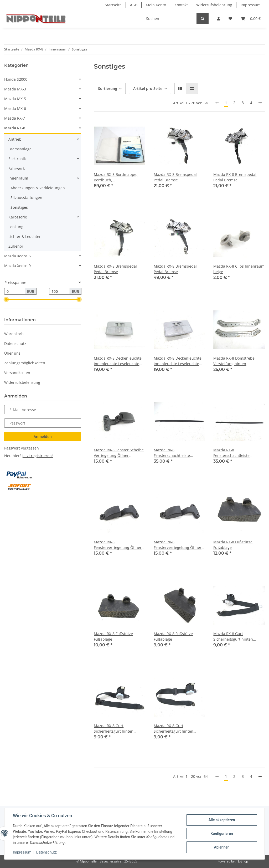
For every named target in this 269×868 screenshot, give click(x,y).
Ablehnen (222, 847)
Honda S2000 (16, 79)
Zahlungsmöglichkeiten (25, 363)
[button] (219, 19)
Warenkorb (14, 334)
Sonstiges (19, 207)
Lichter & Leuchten (25, 236)
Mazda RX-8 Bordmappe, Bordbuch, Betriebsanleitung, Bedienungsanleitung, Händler (116, 177)
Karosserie (18, 217)
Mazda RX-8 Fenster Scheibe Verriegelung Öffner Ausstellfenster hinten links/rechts (119, 453)
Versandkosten (17, 373)
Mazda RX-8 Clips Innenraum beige (239, 269)
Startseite (113, 5)
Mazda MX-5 (15, 99)
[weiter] (260, 103)
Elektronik (17, 159)
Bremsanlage (20, 149)
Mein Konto (156, 5)
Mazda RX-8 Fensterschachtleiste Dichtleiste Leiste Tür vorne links (178, 453)
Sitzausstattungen (26, 198)
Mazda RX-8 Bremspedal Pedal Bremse (175, 177)
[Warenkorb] (251, 19)
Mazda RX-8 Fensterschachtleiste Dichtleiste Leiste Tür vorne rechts (237, 453)
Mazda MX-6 (15, 108)
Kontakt (181, 5)
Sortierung (108, 88)
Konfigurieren (222, 834)
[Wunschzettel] (230, 19)
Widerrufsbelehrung (214, 5)
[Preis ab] (15, 292)
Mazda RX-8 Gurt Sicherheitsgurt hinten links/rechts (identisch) (233, 637)
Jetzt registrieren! (38, 456)
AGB (134, 5)
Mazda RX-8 (15, 128)
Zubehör (16, 246)
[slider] (6, 300)
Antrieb (15, 139)
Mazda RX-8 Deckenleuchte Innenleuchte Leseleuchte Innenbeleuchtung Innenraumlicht (118, 361)
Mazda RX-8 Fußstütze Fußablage (233, 545)
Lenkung (16, 227)
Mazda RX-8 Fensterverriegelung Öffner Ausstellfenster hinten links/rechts (118, 545)
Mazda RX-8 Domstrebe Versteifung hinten (234, 361)
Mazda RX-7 (15, 118)
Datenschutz (15, 343)
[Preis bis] (60, 292)
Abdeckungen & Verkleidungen (38, 188)
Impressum (251, 5)
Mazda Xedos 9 (17, 266)
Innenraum (18, 178)
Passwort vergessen (22, 448)
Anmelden (43, 436)
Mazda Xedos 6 (17, 256)
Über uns (12, 353)
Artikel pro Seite (148, 88)
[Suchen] (169, 19)
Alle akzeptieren (222, 820)
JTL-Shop (242, 861)
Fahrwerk (17, 168)
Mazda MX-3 (15, 89)
